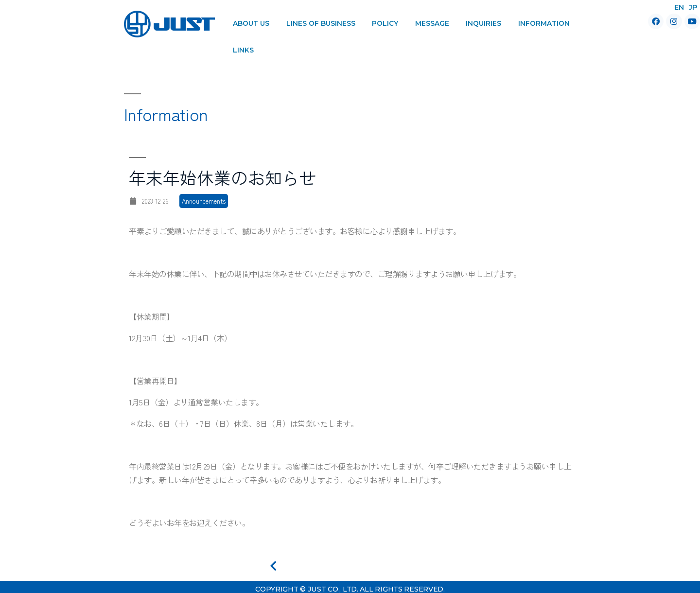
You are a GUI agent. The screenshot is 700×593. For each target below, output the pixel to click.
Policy (385, 23)
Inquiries (483, 23)
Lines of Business (321, 23)
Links (243, 50)
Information (544, 23)
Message (432, 23)
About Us (251, 23)
